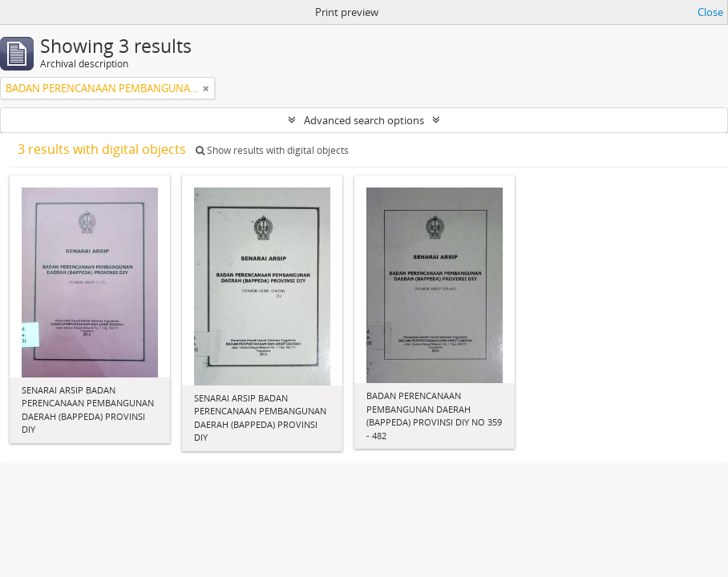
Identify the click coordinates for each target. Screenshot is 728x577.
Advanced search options (364, 120)
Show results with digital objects (272, 150)
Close (710, 12)
